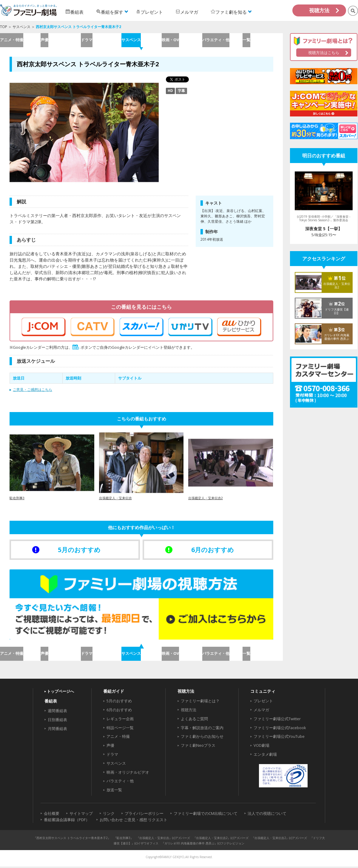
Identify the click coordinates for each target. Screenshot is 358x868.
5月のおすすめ (119, 702)
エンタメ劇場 (265, 756)
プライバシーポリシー (144, 815)
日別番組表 (57, 721)
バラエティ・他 (222, 40)
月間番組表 (57, 730)
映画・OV (182, 40)
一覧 (263, 40)
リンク (109, 815)
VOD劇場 (261, 747)
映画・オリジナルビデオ (128, 774)
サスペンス (21, 27)
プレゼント (263, 702)
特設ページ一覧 (120, 729)
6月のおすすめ (119, 711)
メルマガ (261, 711)
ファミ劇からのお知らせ (202, 738)
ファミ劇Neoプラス (198, 747)
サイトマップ (81, 815)
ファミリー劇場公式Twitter (277, 720)
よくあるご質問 (194, 720)
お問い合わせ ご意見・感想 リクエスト (134, 821)
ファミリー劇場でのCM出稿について (206, 815)
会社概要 (52, 815)
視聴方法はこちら (324, 53)
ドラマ (101, 40)
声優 (61, 40)
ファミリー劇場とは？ (200, 702)
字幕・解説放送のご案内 (202, 729)
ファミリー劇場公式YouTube (279, 738)
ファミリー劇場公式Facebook (280, 729)
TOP (4, 27)
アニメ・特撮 (20, 40)
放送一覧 (114, 791)
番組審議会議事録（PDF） (67, 821)
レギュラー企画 (120, 720)
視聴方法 (319, 10)
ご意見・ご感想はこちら (33, 390)
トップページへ (60, 693)
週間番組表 (57, 712)
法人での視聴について (267, 815)
